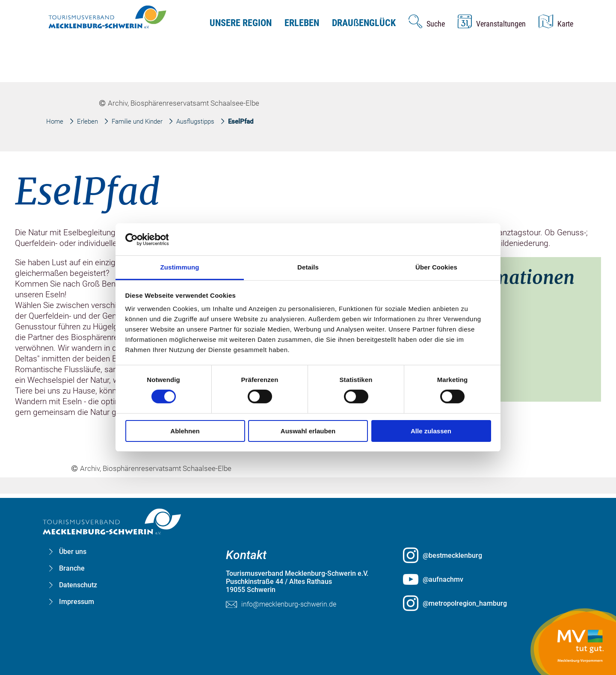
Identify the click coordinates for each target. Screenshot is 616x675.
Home (55, 121)
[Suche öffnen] (427, 21)
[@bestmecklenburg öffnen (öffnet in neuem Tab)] (485, 555)
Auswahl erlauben (308, 431)
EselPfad (241, 121)
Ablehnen (185, 431)
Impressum (77, 602)
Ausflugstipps (195, 121)
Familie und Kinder (137, 121)
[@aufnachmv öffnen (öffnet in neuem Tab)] (485, 579)
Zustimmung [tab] (180, 267)
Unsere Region (241, 23)
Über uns (73, 552)
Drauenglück (364, 23)
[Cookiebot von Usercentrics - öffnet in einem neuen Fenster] (163, 239)
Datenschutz (78, 585)
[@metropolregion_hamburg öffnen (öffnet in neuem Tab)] (485, 603)
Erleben (302, 23)
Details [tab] (308, 267)
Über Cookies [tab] (436, 267)
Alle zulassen (431, 431)
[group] (308, 323)
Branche (72, 568)
